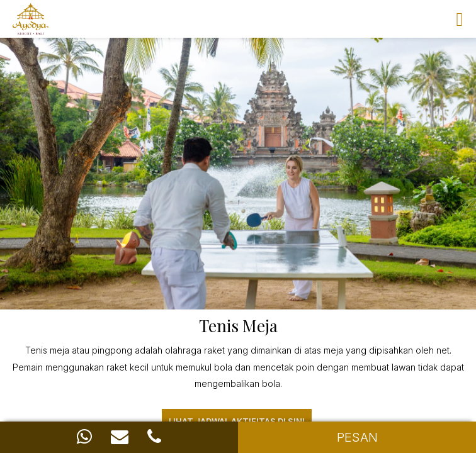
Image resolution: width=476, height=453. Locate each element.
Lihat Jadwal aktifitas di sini (237, 421)
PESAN (357, 437)
